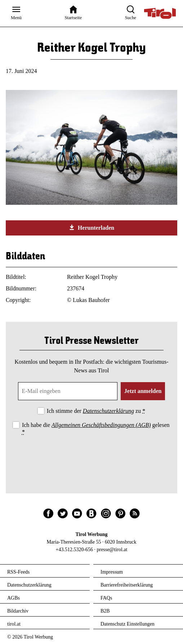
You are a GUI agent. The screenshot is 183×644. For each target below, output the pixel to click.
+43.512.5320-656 (75, 550)
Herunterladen (91, 228)
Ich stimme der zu (96, 411)
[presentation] (91, 457)
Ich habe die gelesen (96, 428)
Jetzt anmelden (143, 391)
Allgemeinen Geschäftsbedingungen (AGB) (101, 425)
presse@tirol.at (112, 550)
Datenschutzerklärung (108, 411)
